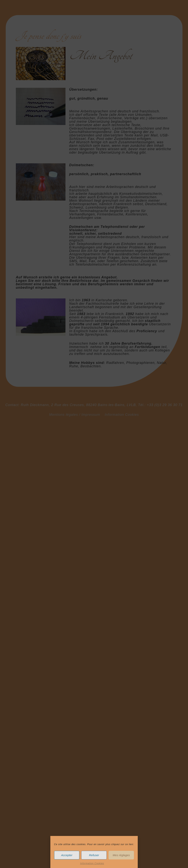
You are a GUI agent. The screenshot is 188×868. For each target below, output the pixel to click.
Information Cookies (92, 863)
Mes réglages (121, 855)
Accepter (67, 855)
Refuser (94, 855)
